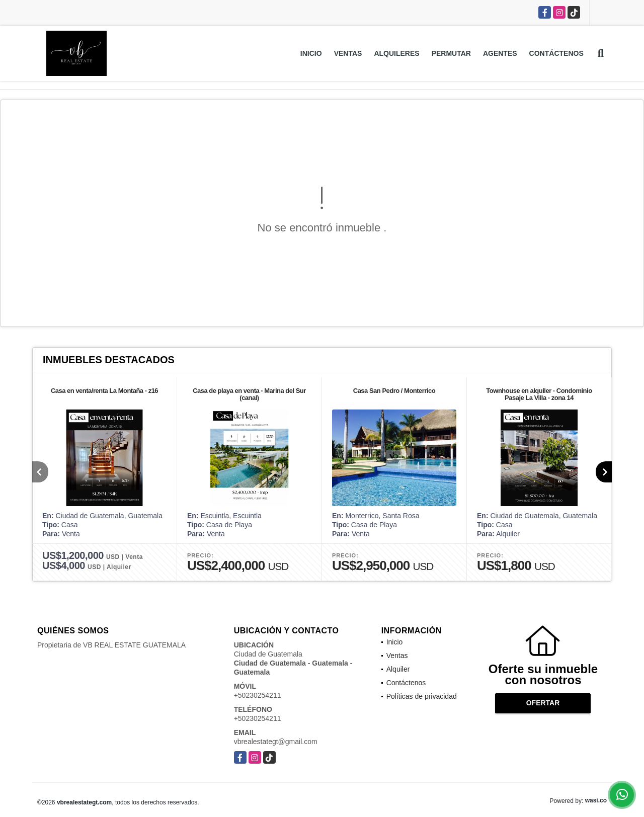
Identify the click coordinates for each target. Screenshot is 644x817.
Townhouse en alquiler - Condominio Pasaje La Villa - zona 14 (539, 394)
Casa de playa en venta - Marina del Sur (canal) (249, 394)
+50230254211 (258, 695)
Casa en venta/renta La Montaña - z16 (104, 391)
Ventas (348, 53)
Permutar (451, 53)
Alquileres (396, 53)
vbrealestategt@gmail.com (276, 742)
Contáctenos (556, 53)
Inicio (311, 53)
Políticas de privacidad (422, 696)
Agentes (500, 53)
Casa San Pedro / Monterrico (394, 391)
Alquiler (398, 669)
